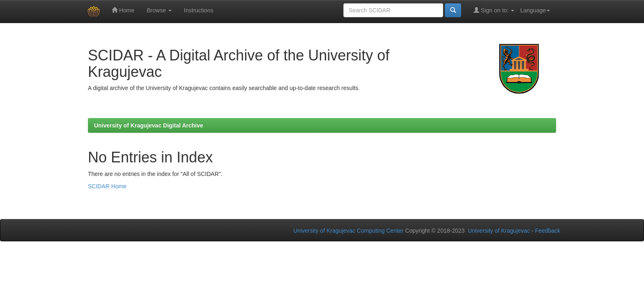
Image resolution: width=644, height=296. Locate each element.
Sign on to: (494, 10)
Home (123, 10)
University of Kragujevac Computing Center (348, 231)
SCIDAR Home (107, 186)
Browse (159, 10)
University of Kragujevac (499, 231)
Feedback (548, 231)
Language (535, 10)
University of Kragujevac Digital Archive (149, 125)
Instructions (199, 10)
